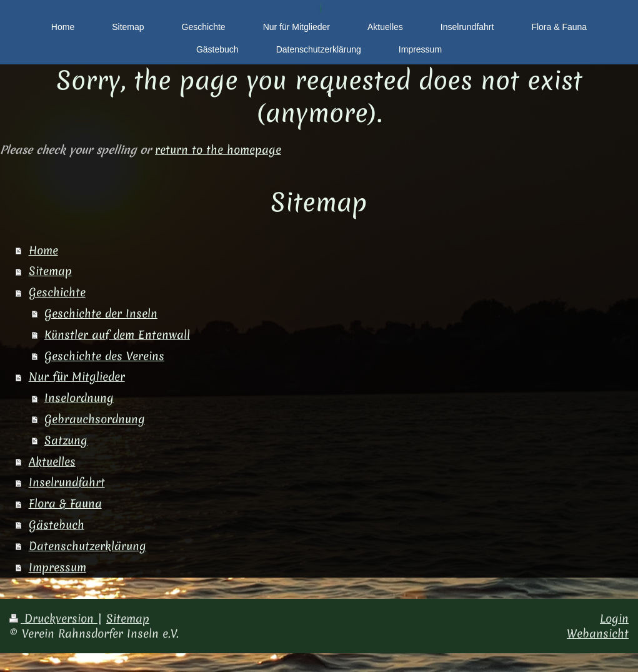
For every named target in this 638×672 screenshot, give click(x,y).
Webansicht (598, 634)
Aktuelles (52, 462)
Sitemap (50, 271)
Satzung (66, 440)
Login (614, 619)
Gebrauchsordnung (95, 419)
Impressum (57, 567)
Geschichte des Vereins (104, 356)
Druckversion (53, 619)
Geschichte (57, 292)
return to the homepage (218, 150)
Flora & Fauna (65, 504)
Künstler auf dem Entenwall (117, 335)
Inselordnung (79, 398)
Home (43, 250)
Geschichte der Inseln (101, 313)
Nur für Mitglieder (77, 377)
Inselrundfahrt (67, 482)
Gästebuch (57, 525)
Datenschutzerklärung (87, 546)
